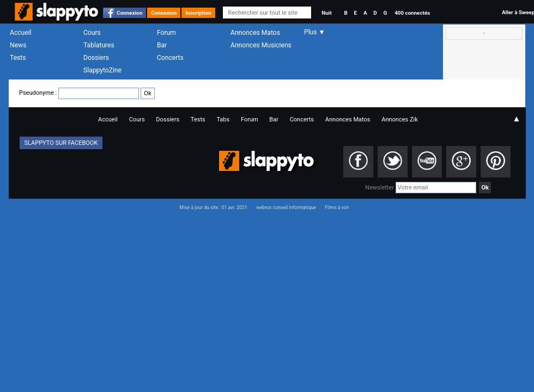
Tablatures (99, 45)
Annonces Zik (400, 120)
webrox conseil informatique (286, 207)
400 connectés (412, 13)
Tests (18, 58)
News (18, 45)
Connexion (129, 13)
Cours (92, 33)
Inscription (198, 13)
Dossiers (96, 58)
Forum (166, 33)
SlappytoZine (102, 70)
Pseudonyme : (87, 93)
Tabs (223, 120)
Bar (162, 45)
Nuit (326, 13)
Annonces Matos (255, 33)
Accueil (21, 33)
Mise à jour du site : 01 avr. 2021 (213, 207)
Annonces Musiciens (261, 45)
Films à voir (337, 207)
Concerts (170, 58)
